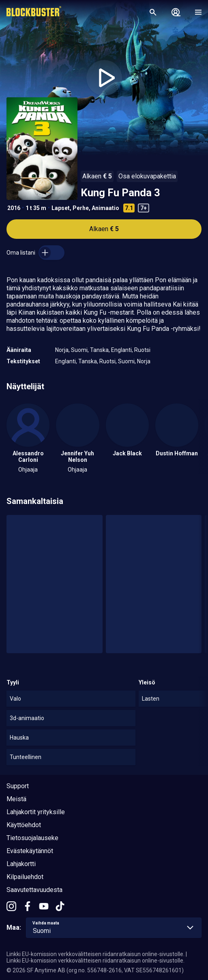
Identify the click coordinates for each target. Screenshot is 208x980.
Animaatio (105, 208)
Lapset (61, 208)
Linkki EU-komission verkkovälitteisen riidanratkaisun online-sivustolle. (95, 954)
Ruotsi (142, 350)
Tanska (99, 350)
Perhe (81, 208)
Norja (62, 350)
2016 (14, 208)
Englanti (121, 350)
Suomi (79, 350)
